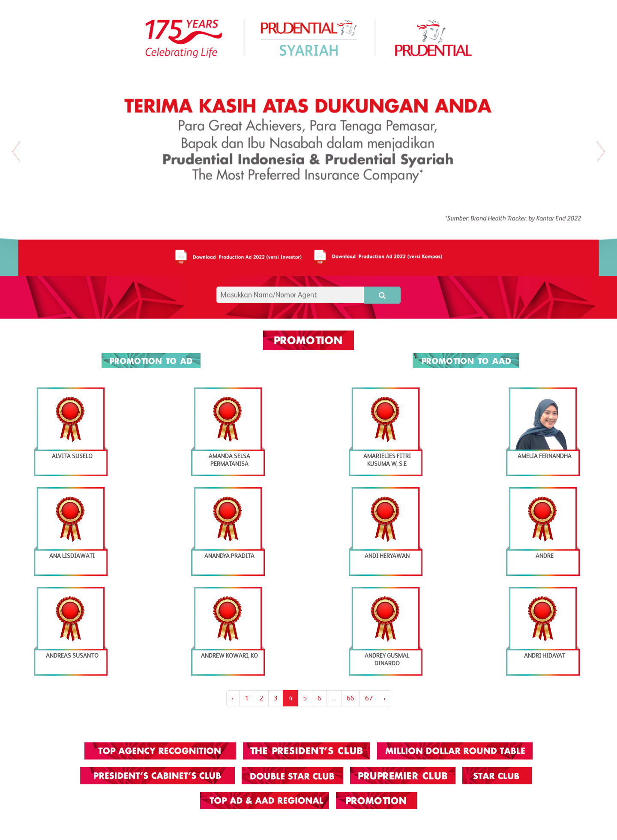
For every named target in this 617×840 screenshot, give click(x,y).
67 (369, 698)
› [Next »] (385, 698)
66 (350, 698)
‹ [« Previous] (233, 698)
